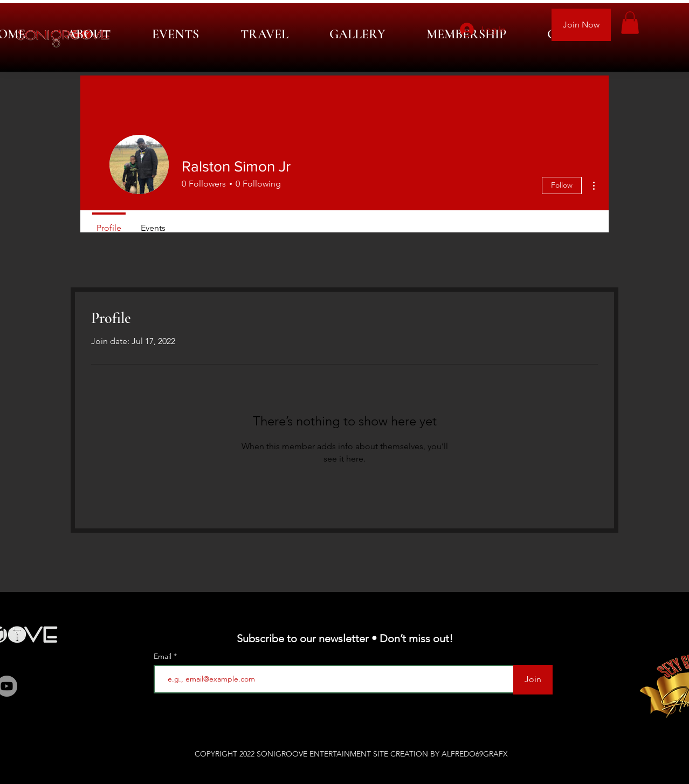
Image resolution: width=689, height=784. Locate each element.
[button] (630, 23)
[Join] (533, 680)
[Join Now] (581, 25)
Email (164, 656)
